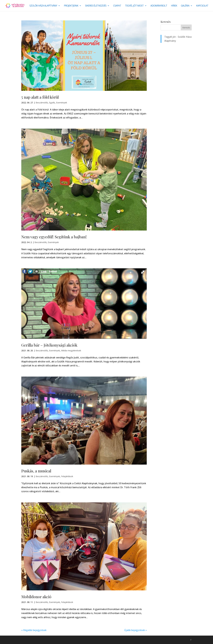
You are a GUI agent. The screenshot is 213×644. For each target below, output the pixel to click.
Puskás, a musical (36, 471)
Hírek (174, 6)
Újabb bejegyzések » (135, 630)
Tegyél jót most (134, 6)
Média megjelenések (71, 351)
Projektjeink (71, 6)
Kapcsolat (202, 6)
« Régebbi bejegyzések (34, 630)
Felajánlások (67, 476)
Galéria (185, 6)
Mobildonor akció (36, 597)
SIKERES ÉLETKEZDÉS (96, 6)
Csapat (117, 6)
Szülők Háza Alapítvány (43, 6)
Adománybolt (159, 6)
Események (62, 103)
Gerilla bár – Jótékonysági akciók (49, 345)
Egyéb (52, 103)
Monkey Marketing (37, 640)
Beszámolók (42, 103)
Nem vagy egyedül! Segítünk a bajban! (54, 237)
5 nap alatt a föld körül (40, 97)
